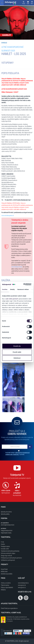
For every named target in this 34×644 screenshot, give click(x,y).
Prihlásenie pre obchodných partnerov (11, 558)
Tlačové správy (5, 585)
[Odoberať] (30, 447)
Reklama (3, 590)
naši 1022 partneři (12, 299)
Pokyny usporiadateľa (7, 587)
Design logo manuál (6, 555)
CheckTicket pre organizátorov (9, 608)
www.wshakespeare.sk (8, 215)
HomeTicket (4, 569)
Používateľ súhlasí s (17, 454)
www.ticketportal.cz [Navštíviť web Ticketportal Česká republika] (23, 583)
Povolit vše (17, 346)
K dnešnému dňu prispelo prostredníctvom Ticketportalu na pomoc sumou (18, 619)
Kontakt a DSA (5, 549)
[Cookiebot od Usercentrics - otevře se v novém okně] (24, 284)
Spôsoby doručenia (6, 512)
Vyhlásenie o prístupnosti (8, 560)
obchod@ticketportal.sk (8, 525)
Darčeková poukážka (7, 574)
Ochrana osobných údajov (8, 553)
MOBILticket (4, 571)
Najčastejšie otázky (6, 533)
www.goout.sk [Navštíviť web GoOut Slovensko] (22, 585)
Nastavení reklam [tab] (23, 289)
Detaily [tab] (12, 289)
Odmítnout (17, 358)
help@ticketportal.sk (7, 530)
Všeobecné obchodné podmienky (10, 551)
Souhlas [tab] (5, 289)
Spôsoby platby (5, 514)
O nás (2, 542)
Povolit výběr (17, 352)
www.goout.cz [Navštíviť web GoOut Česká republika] (22, 587)
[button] (28, 3)
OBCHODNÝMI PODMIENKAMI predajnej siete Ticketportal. (17, 454)
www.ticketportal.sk (17, 267)
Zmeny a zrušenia (6, 583)
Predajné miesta (5, 546)
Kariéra (3, 544)
